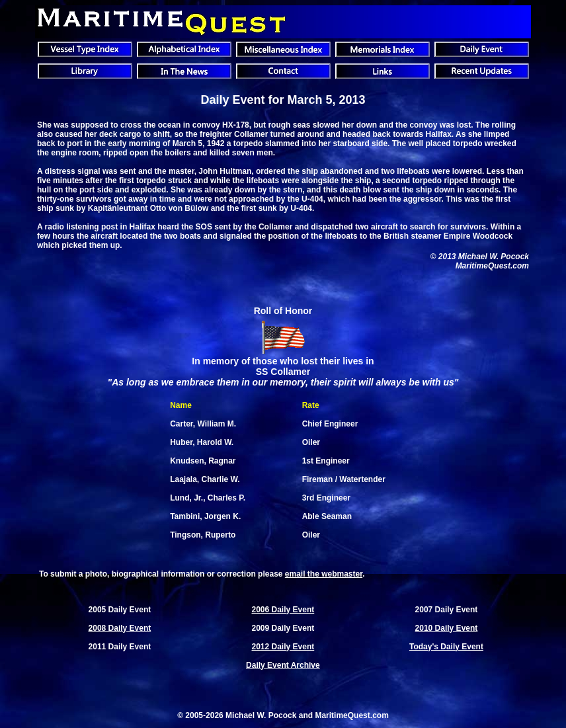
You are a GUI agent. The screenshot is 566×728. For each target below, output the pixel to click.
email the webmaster (324, 574)
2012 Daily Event (283, 647)
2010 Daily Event (447, 628)
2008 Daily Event (120, 628)
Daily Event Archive (283, 665)
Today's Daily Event (446, 647)
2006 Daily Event (283, 610)
